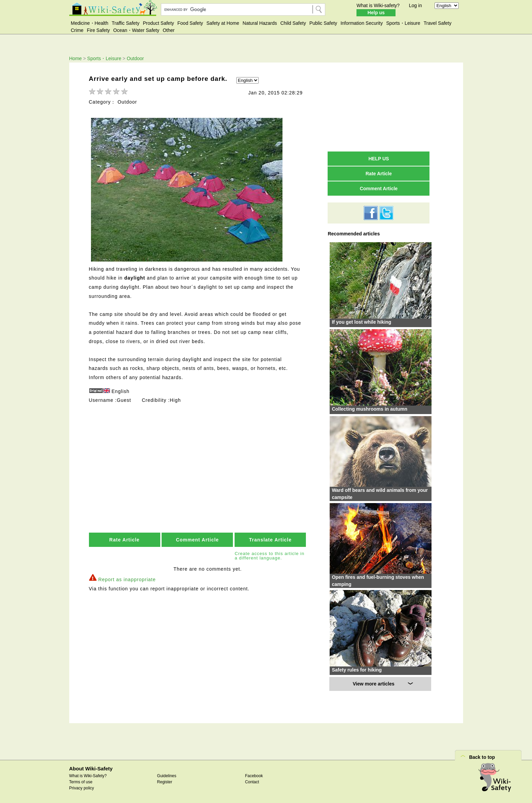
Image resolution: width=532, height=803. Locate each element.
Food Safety (190, 23)
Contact (252, 782)
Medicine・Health (90, 23)
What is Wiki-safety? (378, 5)
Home (76, 58)
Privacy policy (82, 788)
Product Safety (159, 23)
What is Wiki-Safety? (88, 776)
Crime (77, 30)
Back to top (482, 757)
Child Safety (293, 23)
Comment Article (197, 539)
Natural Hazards (260, 23)
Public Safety (323, 23)
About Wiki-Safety (91, 769)
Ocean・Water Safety (136, 30)
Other (169, 30)
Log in (416, 5)
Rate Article (124, 539)
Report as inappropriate (127, 578)
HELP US (379, 159)
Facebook (254, 776)
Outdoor (135, 58)
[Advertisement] (198, 454)
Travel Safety (438, 23)
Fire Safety (98, 30)
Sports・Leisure (403, 23)
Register (165, 782)
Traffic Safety (126, 23)
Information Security (362, 23)
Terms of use (81, 782)
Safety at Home (223, 23)
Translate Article (270, 539)
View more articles (374, 684)
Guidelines (167, 776)
